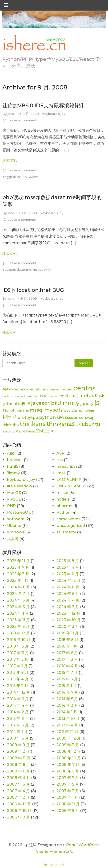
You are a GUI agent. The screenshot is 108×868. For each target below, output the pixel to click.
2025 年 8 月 (68, 561)
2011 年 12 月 (67, 732)
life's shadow (20, 486)
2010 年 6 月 (18, 738)
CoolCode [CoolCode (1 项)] (20, 396)
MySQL (14, 499)
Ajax (11, 453)
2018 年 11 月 (68, 633)
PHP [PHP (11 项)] (9, 417)
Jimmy (14, 473)
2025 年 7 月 (18, 567)
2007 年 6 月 (18, 784)
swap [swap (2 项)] (90, 418)
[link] (34, 43)
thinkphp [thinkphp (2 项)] (11, 425)
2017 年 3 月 (67, 659)
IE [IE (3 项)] (28, 404)
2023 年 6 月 (18, 627)
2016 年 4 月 (67, 666)
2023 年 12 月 (68, 613)
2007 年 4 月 (18, 791)
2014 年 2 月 (18, 712)
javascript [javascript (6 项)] (44, 403)
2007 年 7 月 (68, 778)
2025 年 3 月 (18, 574)
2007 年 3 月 (68, 791)
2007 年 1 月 (67, 797)
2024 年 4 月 (68, 600)
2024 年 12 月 (68, 581)
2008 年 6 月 (18, 771)
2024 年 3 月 (18, 607)
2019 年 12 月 (18, 633)
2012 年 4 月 (67, 725)
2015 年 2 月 (18, 686)
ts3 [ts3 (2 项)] (78, 425)
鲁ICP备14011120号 (54, 865)
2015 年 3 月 (67, 679)
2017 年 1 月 (17, 666)
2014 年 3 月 (67, 705)
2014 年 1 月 (67, 712)
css (60, 460)
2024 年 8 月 (68, 587)
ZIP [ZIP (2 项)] (50, 431)
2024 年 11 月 (19, 587)
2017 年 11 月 (18, 653)
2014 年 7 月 (67, 692)
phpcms (64, 506)
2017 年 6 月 (67, 653)
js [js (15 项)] (97, 403)
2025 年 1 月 (18, 581)
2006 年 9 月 (68, 811)
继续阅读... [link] (10, 161)
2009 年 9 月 (18, 745)
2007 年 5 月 (68, 784)
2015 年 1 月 (67, 686)
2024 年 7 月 (18, 594)
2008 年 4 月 (19, 778)
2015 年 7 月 (67, 673)
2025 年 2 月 (68, 574)
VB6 (20, 177)
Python (63, 512)
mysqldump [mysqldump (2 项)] (72, 410)
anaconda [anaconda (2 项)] (20, 389)
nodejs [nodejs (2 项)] (89, 410)
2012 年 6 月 (18, 725)
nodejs (63, 499)
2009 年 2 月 (18, 751)
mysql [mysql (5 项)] (52, 410)
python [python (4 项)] (47, 417)
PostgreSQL (19, 512)
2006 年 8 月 (18, 817)
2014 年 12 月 (19, 692)
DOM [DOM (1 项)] (43, 396)
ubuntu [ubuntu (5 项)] (91, 424)
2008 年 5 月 (68, 771)
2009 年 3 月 (68, 745)
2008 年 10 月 (69, 758)
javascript (66, 466)
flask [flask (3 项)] (100, 396)
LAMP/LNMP (69, 480)
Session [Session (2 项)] (72, 418)
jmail (61, 473)
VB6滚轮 (32, 177)
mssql (38, 270)
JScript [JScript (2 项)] (8, 410)
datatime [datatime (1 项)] (33, 396)
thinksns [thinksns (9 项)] (33, 424)
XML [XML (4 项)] (41, 431)
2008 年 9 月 (18, 765)
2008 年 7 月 (68, 765)
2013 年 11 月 (18, 719)
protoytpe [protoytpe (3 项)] (28, 417)
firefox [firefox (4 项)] (87, 395)
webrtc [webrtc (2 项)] (9, 431)
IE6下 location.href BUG (33, 290)
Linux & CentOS (71, 486)
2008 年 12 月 (69, 751)
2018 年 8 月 (67, 640)
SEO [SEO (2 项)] (60, 418)
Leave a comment (22, 120)
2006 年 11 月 (68, 804)
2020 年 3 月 (68, 627)
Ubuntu (14, 526)
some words (68, 519)
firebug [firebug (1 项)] (74, 396)
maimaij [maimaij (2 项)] (22, 410)
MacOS (14, 493)
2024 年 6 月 (68, 594)
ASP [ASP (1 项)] (43, 390)
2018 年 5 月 (18, 646)
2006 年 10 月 (19, 811)
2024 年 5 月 (18, 600)
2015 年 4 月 (18, 679)
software (16, 519)
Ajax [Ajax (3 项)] (6, 389)
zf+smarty (66, 532)
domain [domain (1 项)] (53, 396)
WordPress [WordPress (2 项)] (25, 431)
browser (15, 460)
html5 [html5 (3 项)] (19, 404)
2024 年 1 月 (18, 613)
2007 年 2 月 (18, 797)
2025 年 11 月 (18, 561)
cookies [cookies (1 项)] (7, 396)
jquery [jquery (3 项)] (87, 404)
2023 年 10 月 (68, 620)
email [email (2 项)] (63, 396)
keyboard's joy (54, 114)
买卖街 (13, 539)
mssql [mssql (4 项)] (37, 410)
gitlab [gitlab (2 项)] (7, 404)
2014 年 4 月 (18, 705)
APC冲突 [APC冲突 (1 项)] (34, 390)
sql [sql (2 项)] (82, 418)
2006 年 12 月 (19, 804)
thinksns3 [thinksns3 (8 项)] (60, 424)
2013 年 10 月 (68, 719)
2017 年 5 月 (18, 659)
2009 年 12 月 (68, 738)
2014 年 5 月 (67, 699)
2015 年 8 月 (18, 673)
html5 (13, 466)
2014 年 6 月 (18, 699)
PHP (47, 270)
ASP (60, 453)
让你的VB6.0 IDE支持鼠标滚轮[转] (43, 106)
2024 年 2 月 (68, 607)
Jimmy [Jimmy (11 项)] (69, 403)
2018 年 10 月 (19, 640)
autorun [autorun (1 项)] (67, 390)
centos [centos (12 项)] (84, 388)
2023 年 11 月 (18, 620)
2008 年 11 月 (19, 758)
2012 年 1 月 (17, 732)
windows (16, 532)
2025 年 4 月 (68, 567)
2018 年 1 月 (67, 646)
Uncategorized (71, 526)
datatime (24, 270)
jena (11, 114)
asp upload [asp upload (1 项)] (54, 390)
